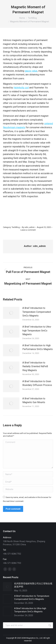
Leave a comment (28, 230)
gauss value (31, 71)
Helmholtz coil (21, 88)
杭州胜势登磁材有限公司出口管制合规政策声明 (33, 585)
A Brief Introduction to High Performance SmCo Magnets (38, 347)
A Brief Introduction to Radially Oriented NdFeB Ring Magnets (35, 366)
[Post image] (11, 313)
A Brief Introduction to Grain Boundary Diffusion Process (37, 383)
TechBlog (16, 227)
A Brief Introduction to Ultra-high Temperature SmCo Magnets (37, 331)
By (28, 227)
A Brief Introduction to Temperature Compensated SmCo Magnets (37, 312)
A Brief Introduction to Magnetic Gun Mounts (34, 400)
